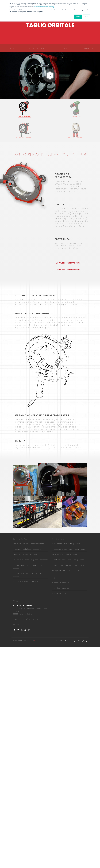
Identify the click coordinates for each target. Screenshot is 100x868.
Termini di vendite (61, 641)
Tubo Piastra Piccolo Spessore (26, 581)
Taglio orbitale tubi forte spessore (66, 544)
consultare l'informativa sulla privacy (44, 7)
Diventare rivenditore (60, 583)
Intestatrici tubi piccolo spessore (27, 549)
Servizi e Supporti (59, 593)
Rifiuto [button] (86, 17)
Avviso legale (73, 641)
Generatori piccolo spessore (25, 554)
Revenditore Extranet (60, 588)
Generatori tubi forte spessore (64, 554)
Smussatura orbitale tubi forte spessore (68, 549)
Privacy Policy (83, 641)
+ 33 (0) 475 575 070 (30, 619)
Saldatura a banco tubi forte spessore (68, 560)
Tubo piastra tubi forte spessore (65, 571)
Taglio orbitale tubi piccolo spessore (28, 544)
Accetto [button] (78, 17)
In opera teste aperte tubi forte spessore (69, 565)
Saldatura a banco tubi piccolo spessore (30, 560)
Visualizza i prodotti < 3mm (68, 263)
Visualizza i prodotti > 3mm (68, 270)
